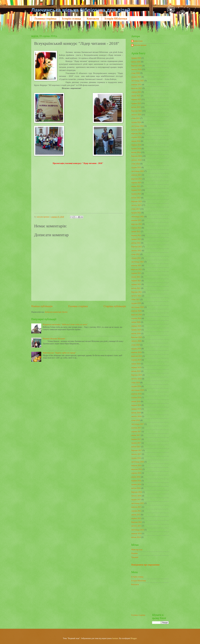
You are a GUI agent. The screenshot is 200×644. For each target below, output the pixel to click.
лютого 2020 (136, 341)
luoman (115, 638)
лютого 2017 (136, 454)
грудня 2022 (136, 213)
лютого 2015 (136, 526)
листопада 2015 (138, 503)
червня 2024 (136, 145)
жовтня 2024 (136, 130)
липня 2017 (136, 435)
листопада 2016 (138, 462)
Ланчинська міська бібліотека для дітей (81, 10)
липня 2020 (136, 322)
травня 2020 (136, 330)
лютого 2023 (136, 205)
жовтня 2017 (136, 428)
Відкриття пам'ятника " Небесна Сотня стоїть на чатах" (65, 324)
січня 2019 (136, 383)
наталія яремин (140, 45)
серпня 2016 (136, 473)
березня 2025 (137, 111)
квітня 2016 (136, 488)
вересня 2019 (137, 356)
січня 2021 (136, 300)
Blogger (134, 638)
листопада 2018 (138, 390)
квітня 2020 (136, 334)
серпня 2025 (136, 92)
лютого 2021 (136, 296)
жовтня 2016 (136, 466)
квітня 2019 (136, 371)
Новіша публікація (42, 306)
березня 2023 (137, 201)
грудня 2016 (136, 458)
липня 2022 (136, 232)
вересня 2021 (137, 269)
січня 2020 (136, 345)
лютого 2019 (136, 379)
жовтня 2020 (136, 311)
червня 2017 (136, 439)
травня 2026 (136, 58)
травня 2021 (136, 284)
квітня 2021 (136, 288)
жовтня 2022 (136, 220)
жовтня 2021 (136, 266)
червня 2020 (136, 326)
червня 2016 (136, 481)
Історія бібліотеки (116, 19)
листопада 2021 (138, 262)
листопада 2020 (138, 307)
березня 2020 (137, 337)
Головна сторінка (45, 19)
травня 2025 (136, 103)
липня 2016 (136, 477)
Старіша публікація (115, 306)
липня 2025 (136, 96)
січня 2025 (136, 118)
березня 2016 (137, 492)
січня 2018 (136, 420)
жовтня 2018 (136, 394)
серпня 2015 (136, 511)
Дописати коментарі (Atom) (56, 312)
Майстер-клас (137, 550)
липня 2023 (136, 186)
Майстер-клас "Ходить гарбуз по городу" (59, 353)
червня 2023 (136, 190)
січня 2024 (136, 164)
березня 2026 (137, 66)
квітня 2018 (136, 413)
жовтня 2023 (136, 175)
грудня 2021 (136, 258)
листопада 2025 (138, 81)
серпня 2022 (136, 228)
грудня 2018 (136, 386)
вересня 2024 (137, 134)
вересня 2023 (137, 179)
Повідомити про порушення (145, 565)
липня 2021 (136, 277)
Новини (134, 553)
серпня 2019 (136, 360)
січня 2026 (136, 73)
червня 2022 (136, 235)
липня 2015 (136, 515)
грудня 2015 (136, 500)
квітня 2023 (136, 198)
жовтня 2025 (136, 85)
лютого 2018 (136, 416)
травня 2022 (136, 239)
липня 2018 (136, 401)
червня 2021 (136, 281)
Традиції (135, 557)
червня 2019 (136, 367)
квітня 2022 (136, 243)
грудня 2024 (136, 122)
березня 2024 (137, 156)
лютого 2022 (136, 251)
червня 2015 (136, 518)
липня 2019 (136, 364)
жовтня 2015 (136, 507)
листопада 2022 (138, 217)
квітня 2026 (136, 62)
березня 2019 (137, 375)
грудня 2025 (136, 77)
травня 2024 (136, 149)
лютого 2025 (136, 115)
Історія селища (72, 19)
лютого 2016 (136, 496)
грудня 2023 (136, 167)
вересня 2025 (137, 88)
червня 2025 (136, 100)
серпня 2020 (136, 318)
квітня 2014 (136, 537)
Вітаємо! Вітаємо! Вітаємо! (54, 339)
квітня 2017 (136, 447)
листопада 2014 (138, 530)
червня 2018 (136, 405)
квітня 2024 (136, 152)
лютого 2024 (136, 160)
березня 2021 (137, 292)
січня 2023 (136, 209)
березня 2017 (137, 450)
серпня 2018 (136, 398)
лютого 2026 (136, 69)
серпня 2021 (136, 273)
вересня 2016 (137, 469)
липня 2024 (136, 141)
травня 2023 (136, 194)
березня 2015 (137, 522)
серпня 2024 (136, 137)
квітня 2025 (136, 107)
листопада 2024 (138, 126)
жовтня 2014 (136, 534)
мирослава (138, 41)
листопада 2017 (138, 424)
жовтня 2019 (136, 352)
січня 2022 (136, 254)
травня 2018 (136, 409)
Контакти (93, 19)
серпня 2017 (136, 432)
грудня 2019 (136, 349)
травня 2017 (136, 443)
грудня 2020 (136, 303)
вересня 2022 (137, 224)
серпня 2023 (136, 183)
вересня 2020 (137, 315)
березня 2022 (137, 247)
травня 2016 (136, 484)
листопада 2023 (138, 171)
